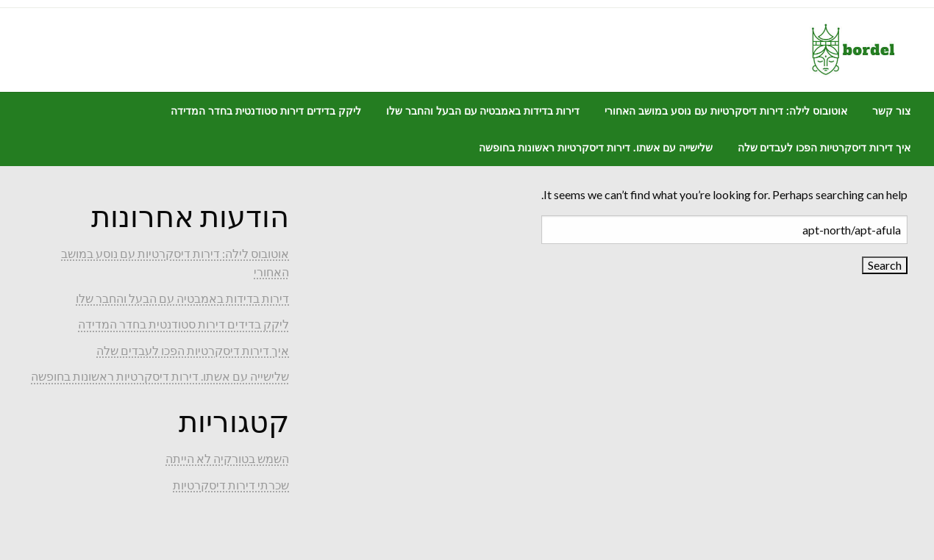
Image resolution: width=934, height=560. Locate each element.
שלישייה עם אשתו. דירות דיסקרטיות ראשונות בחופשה (595, 148)
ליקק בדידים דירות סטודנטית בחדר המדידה (265, 111)
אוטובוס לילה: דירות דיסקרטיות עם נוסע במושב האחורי (726, 111)
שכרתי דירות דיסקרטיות (231, 485)
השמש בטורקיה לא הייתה (227, 458)
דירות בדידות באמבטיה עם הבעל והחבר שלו (483, 111)
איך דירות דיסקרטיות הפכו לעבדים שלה (824, 148)
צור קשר (891, 111)
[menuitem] (891, 111)
